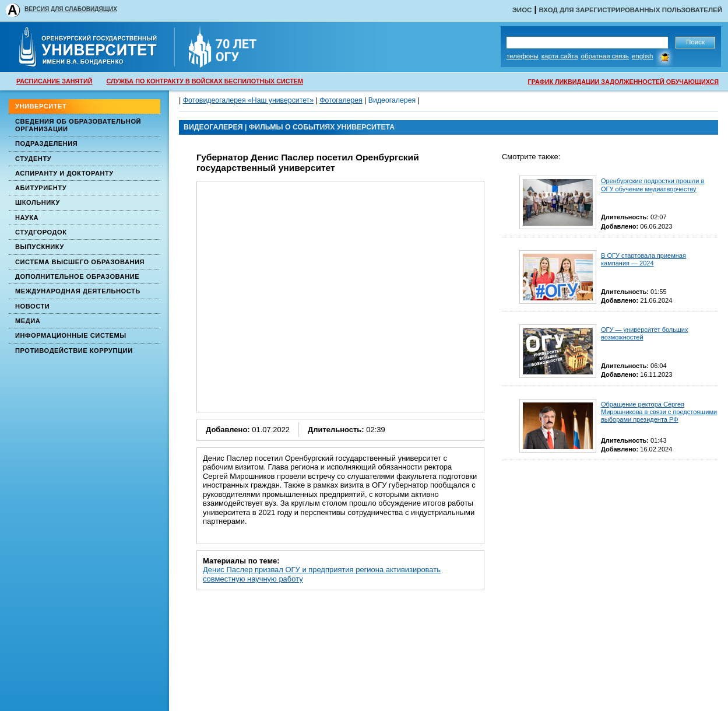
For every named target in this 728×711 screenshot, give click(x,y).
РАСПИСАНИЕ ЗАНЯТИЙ (54, 81)
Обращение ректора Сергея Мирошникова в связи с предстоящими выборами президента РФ (659, 412)
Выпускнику (40, 247)
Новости (32, 306)
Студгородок (41, 232)
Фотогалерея (341, 100)
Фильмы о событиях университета (322, 127)
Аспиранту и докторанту (64, 173)
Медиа (28, 321)
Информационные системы (71, 335)
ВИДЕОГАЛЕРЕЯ (213, 127)
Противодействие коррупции (74, 351)
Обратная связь (605, 56)
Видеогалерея (392, 100)
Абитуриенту (41, 188)
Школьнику (38, 202)
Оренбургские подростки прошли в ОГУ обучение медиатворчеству (653, 185)
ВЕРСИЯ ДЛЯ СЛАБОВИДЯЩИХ (71, 9)
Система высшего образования (80, 262)
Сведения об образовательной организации (78, 125)
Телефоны (523, 56)
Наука (27, 218)
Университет (41, 106)
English (643, 56)
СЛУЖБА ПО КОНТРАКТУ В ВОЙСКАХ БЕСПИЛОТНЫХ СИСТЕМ (205, 81)
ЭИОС (522, 10)
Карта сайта (560, 56)
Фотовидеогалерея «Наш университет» (248, 100)
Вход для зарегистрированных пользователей (630, 10)
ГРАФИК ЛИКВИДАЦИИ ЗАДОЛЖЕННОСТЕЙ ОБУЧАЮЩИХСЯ (623, 82)
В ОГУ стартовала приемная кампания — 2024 (643, 259)
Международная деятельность (78, 291)
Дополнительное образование (77, 276)
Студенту (33, 159)
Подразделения (46, 143)
